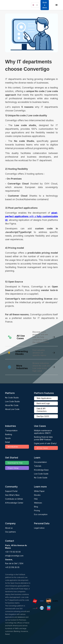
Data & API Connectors (42, 410)
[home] (8, 5)
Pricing (37, 510)
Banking (9, 434)
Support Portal (11, 491)
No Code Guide (41, 478)
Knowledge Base (41, 470)
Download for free (15, 463)
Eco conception (41, 514)
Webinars (38, 503)
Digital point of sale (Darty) (45, 443)
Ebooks (37, 495)
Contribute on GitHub (14, 499)
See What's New (12, 495)
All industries (13, 447)
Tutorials (38, 466)
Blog (36, 507)
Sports (8, 438)
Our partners (10, 532)
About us (9, 528)
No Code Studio (12, 398)
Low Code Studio (12, 401)
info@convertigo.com (14, 556)
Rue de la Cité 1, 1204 (14, 563)
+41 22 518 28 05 (12, 567)
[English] (35, 5)
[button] (12, 5)
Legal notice (39, 528)
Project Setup (13, 468)
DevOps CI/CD (43, 416)
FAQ (36, 499)
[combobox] (35, 5)
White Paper (39, 491)
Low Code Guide (41, 474)
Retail (7, 442)
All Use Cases (42, 448)
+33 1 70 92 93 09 (13, 552)
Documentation (40, 462)
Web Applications (44, 398)
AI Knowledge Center (14, 503)
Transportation (11, 430)
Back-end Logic (43, 403)
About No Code (12, 405)
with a (31, 216)
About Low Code (12, 409)
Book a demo (45, 5)
